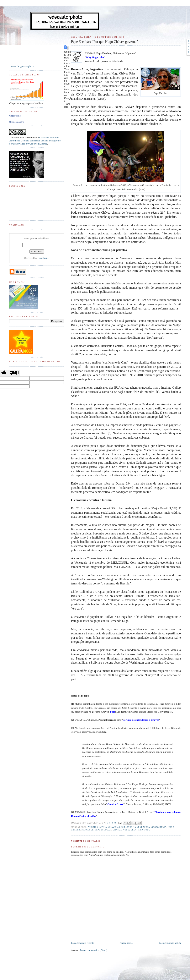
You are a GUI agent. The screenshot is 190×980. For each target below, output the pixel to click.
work (17, 137)
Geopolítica (159, 827)
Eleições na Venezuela (136, 827)
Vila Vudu (144, 830)
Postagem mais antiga (170, 943)
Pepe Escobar (103, 830)
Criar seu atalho (17, 122)
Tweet (189, 47)
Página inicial (127, 943)
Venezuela (130, 830)
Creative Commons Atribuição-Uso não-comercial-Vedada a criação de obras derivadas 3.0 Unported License (35, 141)
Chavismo (114, 827)
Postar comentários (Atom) (94, 950)
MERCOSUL (88, 830)
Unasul (117, 830)
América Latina (97, 827)
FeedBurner (43, 258)
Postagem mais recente (82, 943)
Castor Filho (15, 116)
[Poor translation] (14, 373)
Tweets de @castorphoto (22, 66)
